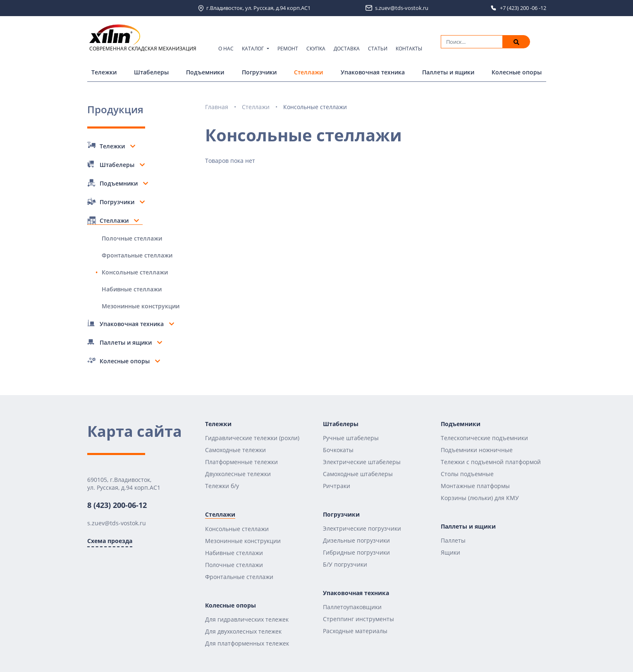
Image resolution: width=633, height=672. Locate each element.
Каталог (253, 49)
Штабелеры (151, 72)
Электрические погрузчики (362, 528)
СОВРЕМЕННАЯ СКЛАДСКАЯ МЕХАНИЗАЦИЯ (143, 38)
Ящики (450, 552)
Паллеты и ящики (448, 72)
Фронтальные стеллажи (137, 255)
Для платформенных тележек (247, 643)
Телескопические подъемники (484, 438)
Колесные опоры (517, 72)
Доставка (347, 49)
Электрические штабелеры (362, 462)
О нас (226, 49)
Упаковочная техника (373, 72)
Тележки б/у (222, 486)
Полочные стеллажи (132, 238)
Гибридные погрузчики (356, 552)
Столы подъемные (467, 474)
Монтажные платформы (475, 486)
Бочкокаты (338, 450)
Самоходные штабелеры (358, 474)
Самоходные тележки (235, 450)
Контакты (409, 49)
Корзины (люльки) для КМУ (480, 498)
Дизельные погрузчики (356, 540)
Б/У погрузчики (345, 564)
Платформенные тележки (241, 462)
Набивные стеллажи (132, 289)
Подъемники (205, 72)
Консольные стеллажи (135, 272)
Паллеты (453, 540)
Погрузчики (259, 72)
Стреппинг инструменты (358, 619)
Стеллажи (308, 72)
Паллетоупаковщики (352, 607)
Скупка (316, 49)
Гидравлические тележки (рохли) (252, 438)
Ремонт (288, 49)
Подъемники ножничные (477, 450)
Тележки (104, 72)
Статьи (378, 49)
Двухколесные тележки (238, 474)
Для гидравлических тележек (247, 619)
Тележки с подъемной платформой (491, 462)
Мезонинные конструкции (141, 306)
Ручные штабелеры (351, 438)
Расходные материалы (355, 631)
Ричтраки (337, 486)
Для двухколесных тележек (243, 631)
